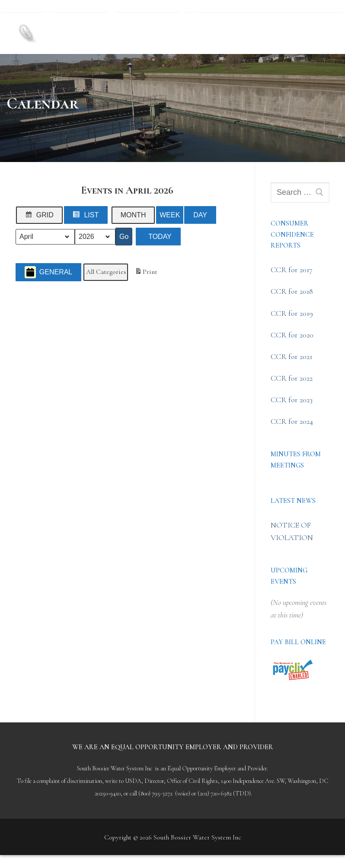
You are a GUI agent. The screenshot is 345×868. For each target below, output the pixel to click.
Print (146, 273)
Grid (41, 217)
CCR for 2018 (292, 291)
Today (160, 237)
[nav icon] (315, 33)
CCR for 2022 (292, 378)
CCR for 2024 (292, 421)
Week (170, 215)
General (48, 272)
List (88, 217)
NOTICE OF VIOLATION (292, 531)
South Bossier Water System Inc (140, 26)
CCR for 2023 (292, 400)
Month (133, 215)
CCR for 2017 (292, 270)
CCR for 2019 (292, 313)
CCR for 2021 (291, 356)
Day (200, 215)
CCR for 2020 (292, 335)
